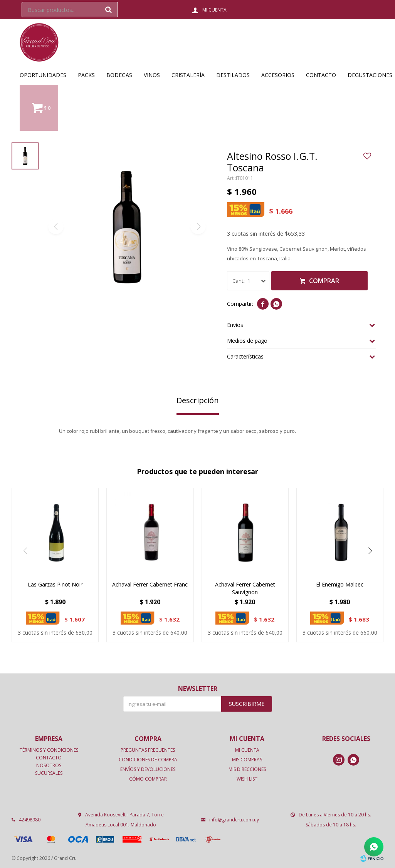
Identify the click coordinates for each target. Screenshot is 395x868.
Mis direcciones (247, 769)
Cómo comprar (148, 779)
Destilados (233, 75)
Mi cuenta (247, 750)
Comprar (324, 281)
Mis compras (247, 760)
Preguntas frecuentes (148, 750)
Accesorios (278, 75)
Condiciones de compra (148, 760)
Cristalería (188, 75)
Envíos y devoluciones (148, 769)
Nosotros (49, 765)
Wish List (247, 779)
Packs (86, 75)
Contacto (321, 75)
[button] (370, 551)
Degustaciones (370, 75)
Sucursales (49, 773)
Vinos (152, 75)
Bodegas (119, 75)
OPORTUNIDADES (43, 75)
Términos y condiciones (49, 750)
